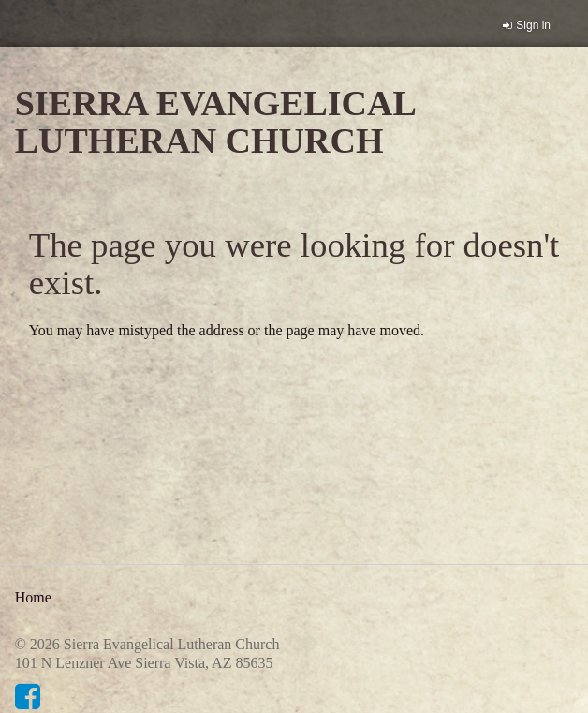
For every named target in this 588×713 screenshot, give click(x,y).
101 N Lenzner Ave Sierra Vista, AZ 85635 (144, 663)
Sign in (533, 25)
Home (33, 597)
